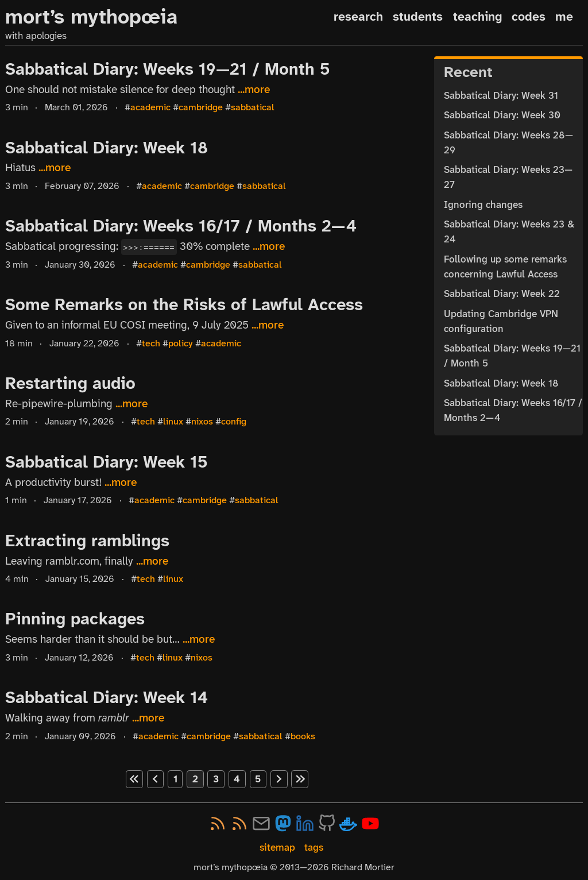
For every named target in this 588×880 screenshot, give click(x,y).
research (358, 17)
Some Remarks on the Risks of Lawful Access (184, 304)
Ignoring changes (483, 204)
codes (529, 17)
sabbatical (253, 107)
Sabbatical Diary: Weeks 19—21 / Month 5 (168, 69)
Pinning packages (75, 619)
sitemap (277, 848)
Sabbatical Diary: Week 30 (502, 115)
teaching (477, 17)
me (564, 17)
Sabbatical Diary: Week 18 (107, 148)
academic (150, 107)
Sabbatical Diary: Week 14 (107, 697)
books (303, 736)
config (234, 422)
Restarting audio (70, 383)
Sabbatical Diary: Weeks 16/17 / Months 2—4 (181, 226)
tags (314, 848)
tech (151, 343)
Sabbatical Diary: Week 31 (501, 95)
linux (173, 422)
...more (254, 90)
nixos (202, 422)
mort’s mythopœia (91, 17)
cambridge (201, 107)
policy (181, 343)
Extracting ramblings (87, 541)
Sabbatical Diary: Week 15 (107, 462)
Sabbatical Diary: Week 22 (502, 294)
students (418, 17)
